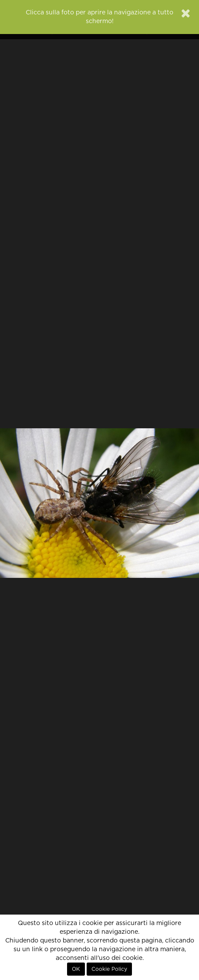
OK (76, 969)
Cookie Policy (109, 969)
